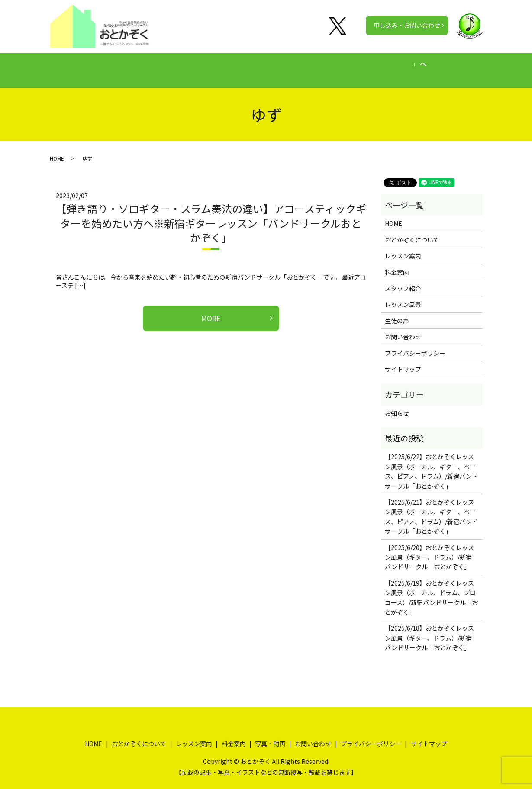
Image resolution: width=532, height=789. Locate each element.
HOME (97, 66)
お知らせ (397, 405)
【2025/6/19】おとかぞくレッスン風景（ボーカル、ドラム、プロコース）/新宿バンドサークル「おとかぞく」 (431, 589)
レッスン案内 (214, 66)
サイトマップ (403, 361)
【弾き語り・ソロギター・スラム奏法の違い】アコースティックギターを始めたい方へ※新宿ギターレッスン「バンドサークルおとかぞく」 (211, 215)
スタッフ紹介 (403, 280)
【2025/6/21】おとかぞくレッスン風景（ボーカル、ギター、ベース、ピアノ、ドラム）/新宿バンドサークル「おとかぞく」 (431, 508)
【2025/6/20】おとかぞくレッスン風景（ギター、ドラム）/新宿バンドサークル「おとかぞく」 (429, 549)
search (449, 66)
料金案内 (263, 66)
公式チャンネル (405, 66)
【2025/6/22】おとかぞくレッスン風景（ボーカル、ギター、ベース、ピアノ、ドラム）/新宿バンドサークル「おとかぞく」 (431, 463)
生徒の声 (305, 66)
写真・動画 (351, 66)
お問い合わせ (403, 328)
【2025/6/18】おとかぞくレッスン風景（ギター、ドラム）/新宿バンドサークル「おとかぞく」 (429, 630)
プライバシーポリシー (415, 345)
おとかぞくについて (151, 66)
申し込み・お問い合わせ (407, 25)
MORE (211, 310)
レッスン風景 (403, 296)
